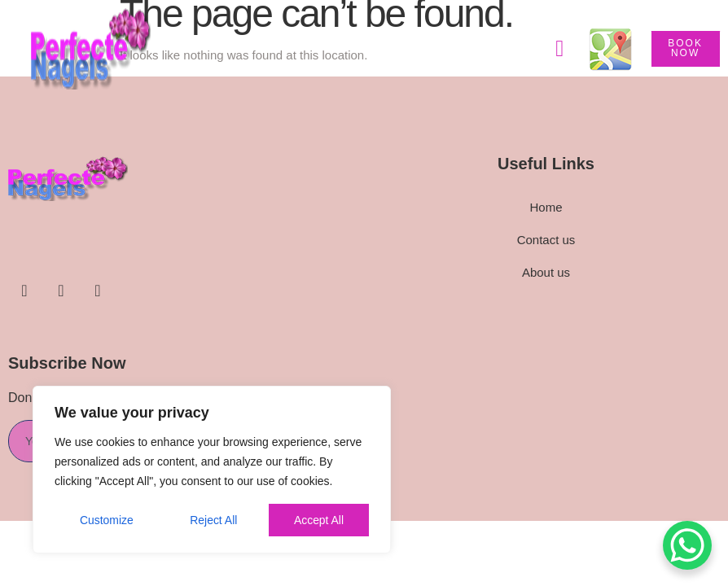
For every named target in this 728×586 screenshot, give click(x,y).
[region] (212, 470)
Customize (107, 520)
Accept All (319, 520)
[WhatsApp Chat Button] (687, 545)
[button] (559, 49)
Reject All (213, 520)
